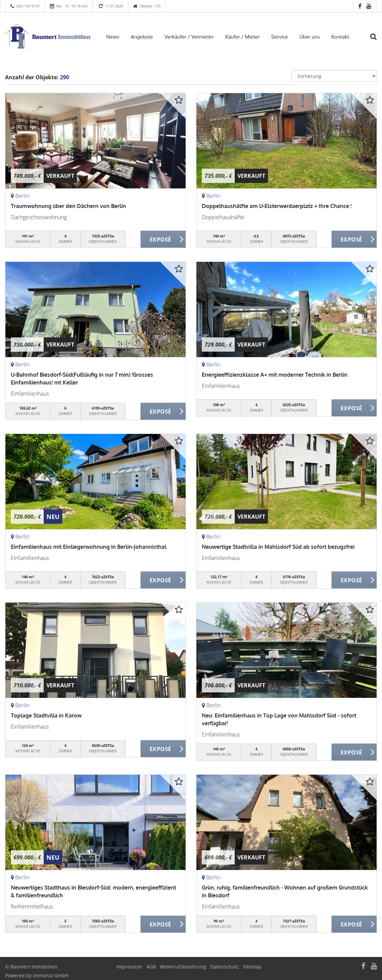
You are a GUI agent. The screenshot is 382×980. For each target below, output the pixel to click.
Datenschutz (225, 967)
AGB (151, 967)
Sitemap (252, 967)
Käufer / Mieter (242, 37)
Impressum (129, 967)
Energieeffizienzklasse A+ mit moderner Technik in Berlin (275, 375)
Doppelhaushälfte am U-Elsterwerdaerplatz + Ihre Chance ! (277, 206)
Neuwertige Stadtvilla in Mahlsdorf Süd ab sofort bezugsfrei (278, 547)
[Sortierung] (334, 76)
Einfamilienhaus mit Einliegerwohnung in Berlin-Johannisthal (89, 547)
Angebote (142, 37)
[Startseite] (48, 36)
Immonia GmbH (51, 975)
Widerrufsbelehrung (183, 967)
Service (280, 37)
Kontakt (340, 37)
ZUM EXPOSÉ (163, 239)
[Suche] (377, 41)
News (113, 37)
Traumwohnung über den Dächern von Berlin (68, 206)
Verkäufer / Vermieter (189, 37)
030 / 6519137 (28, 6)
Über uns (310, 37)
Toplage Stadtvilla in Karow (46, 715)
